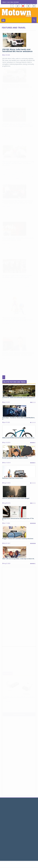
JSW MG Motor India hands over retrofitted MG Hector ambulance (17, 50)
